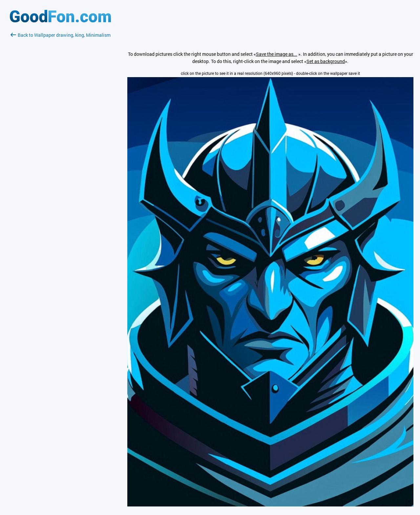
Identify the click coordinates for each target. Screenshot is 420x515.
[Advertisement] (60, 117)
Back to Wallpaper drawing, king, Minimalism (61, 35)
